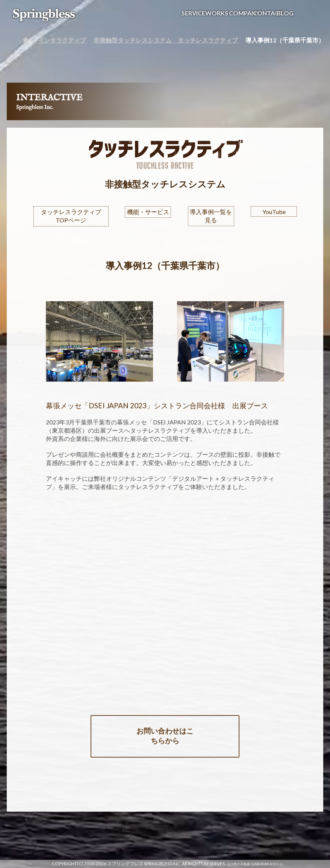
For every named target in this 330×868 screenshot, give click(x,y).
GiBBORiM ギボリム (267, 864)
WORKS (217, 13)
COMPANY (244, 13)
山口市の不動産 (238, 864)
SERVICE (193, 13)
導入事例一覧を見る (211, 216)
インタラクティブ (62, 40)
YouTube (274, 212)
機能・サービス (148, 212)
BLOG (285, 13)
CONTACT (268, 13)
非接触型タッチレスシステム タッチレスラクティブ (166, 40)
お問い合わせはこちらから (165, 736)
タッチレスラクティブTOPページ (71, 216)
